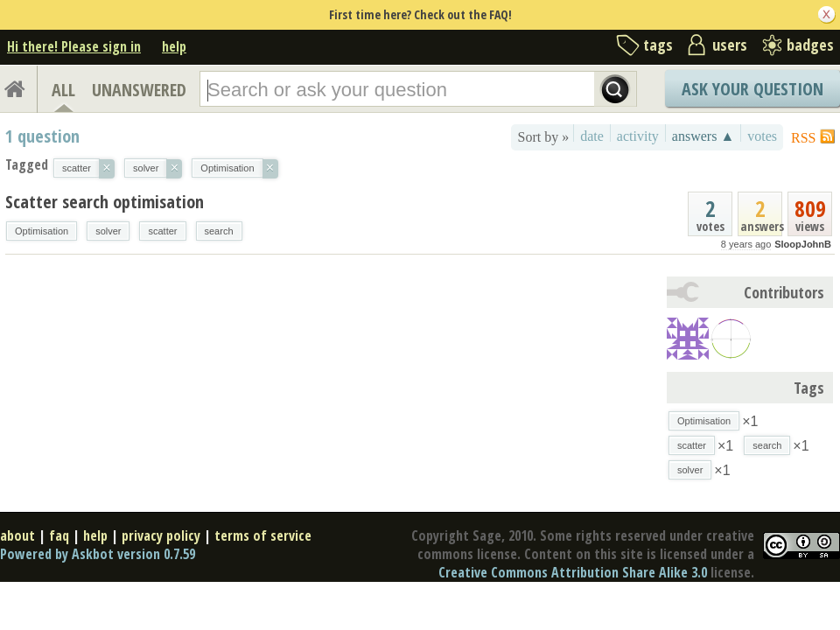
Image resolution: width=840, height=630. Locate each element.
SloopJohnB (803, 244)
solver (108, 231)
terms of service (263, 535)
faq (59, 535)
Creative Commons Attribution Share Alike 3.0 (573, 572)
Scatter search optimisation (105, 202)
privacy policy (161, 535)
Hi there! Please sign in (74, 46)
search (219, 231)
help (174, 46)
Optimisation (42, 231)
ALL (63, 90)
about (17, 535)
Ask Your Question (752, 89)
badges (810, 45)
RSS (803, 138)
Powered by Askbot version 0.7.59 (98, 554)
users (730, 45)
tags (658, 45)
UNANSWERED (139, 90)
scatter (162, 231)
